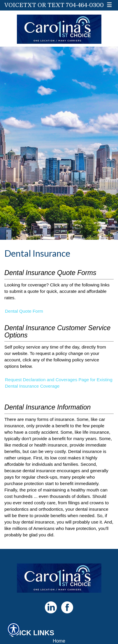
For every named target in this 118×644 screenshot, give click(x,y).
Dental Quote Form (24, 311)
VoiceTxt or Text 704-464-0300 (54, 5)
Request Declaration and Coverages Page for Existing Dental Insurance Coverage (59, 383)
